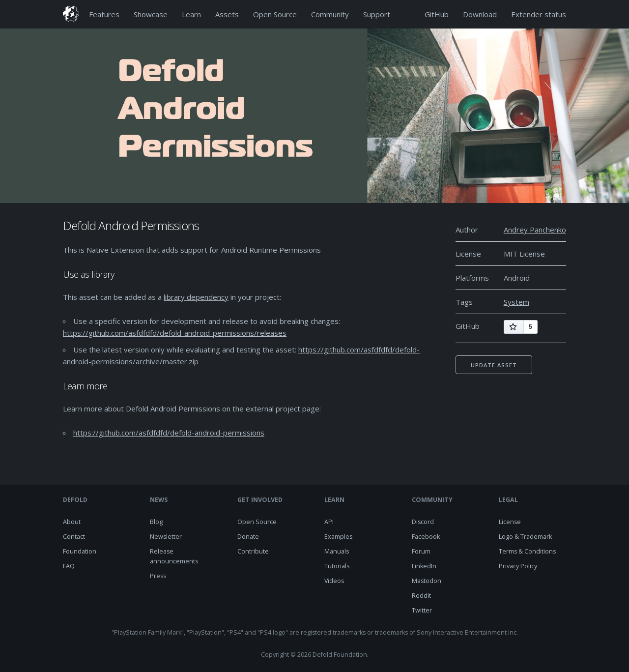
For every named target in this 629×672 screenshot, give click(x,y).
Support (377, 14)
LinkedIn (424, 566)
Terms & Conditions (527, 551)
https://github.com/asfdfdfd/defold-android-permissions (169, 433)
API (329, 522)
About (72, 522)
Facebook (426, 537)
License (510, 522)
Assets (227, 14)
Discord (423, 522)
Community (330, 14)
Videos (334, 581)
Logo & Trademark (525, 537)
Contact (74, 537)
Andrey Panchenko (535, 230)
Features (104, 14)
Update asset (494, 365)
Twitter (422, 610)
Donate (248, 537)
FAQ (69, 566)
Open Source (275, 14)
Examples (338, 537)
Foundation (80, 551)
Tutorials (337, 566)
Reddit (421, 596)
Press (158, 576)
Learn (191, 14)
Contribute (253, 551)
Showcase (151, 14)
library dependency (196, 297)
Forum (421, 551)
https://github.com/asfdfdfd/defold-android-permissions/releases (175, 333)
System (516, 302)
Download (480, 14)
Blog (156, 522)
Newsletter (166, 537)
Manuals (337, 551)
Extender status (539, 14)
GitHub (437, 14)
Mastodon (427, 581)
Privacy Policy (518, 566)
